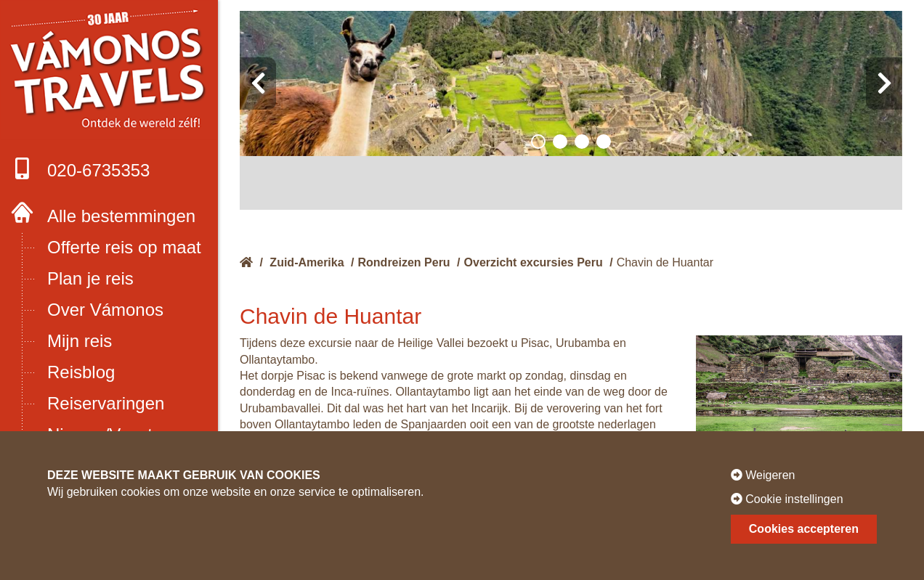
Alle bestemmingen (121, 216)
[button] (538, 142)
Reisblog (81, 372)
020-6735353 (80, 169)
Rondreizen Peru (404, 262)
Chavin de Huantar (665, 262)
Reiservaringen (106, 403)
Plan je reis (90, 278)
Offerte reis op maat (124, 247)
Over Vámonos (105, 310)
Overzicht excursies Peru (534, 262)
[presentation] (258, 83)
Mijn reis (80, 341)
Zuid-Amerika (307, 262)
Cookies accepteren (804, 529)
